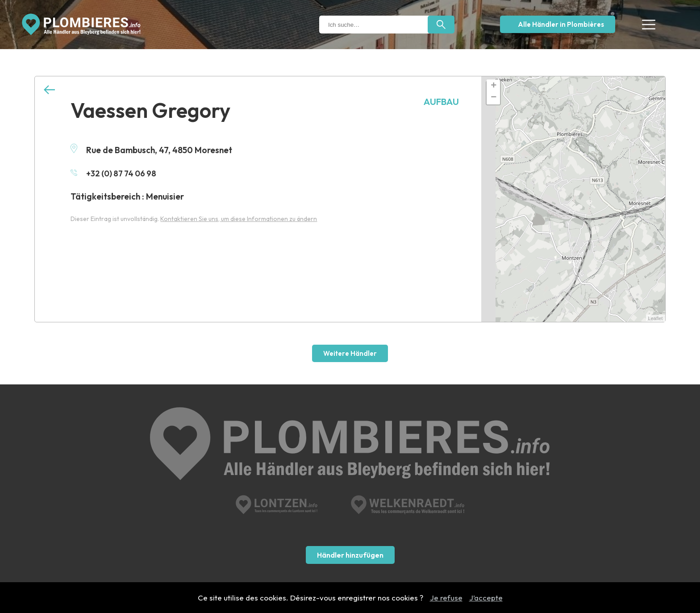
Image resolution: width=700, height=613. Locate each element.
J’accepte (486, 598)
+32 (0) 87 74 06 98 (116, 173)
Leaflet (656, 318)
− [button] (494, 98)
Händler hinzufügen (350, 507)
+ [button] (494, 86)
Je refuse (446, 598)
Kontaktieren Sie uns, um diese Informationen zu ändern (239, 219)
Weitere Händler (350, 353)
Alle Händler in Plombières (561, 24)
